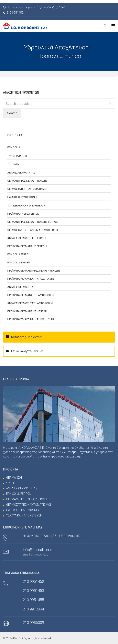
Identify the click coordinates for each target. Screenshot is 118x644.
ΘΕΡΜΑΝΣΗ (20, 156)
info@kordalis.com (38, 550)
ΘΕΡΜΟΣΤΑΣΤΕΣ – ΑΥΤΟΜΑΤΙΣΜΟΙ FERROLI (33, 230)
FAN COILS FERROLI (19, 254)
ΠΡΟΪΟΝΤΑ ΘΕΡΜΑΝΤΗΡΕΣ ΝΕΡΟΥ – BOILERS (34, 271)
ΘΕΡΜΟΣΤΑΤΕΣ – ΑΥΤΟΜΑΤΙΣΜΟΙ (27, 189)
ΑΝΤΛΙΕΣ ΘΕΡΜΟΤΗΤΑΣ (21, 173)
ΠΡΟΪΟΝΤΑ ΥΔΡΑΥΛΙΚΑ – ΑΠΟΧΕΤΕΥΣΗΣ (31, 279)
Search (12, 113)
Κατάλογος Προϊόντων (24, 337)
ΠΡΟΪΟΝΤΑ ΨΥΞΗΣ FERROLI (23, 214)
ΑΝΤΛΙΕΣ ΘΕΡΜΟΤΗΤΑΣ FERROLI (26, 238)
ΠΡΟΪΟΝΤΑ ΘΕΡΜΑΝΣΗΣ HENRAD (27, 311)
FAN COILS (14, 147)
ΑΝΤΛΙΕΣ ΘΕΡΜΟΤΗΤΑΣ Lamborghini (30, 303)
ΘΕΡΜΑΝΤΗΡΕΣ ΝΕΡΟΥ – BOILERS (27, 181)
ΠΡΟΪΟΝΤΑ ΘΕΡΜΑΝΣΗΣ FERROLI (27, 246)
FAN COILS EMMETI (19, 263)
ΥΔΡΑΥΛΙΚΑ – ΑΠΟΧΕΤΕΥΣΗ (29, 206)
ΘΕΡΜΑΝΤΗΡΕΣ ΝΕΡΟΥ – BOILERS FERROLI (33, 222)
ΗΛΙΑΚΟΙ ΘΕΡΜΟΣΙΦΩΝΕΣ (23, 197)
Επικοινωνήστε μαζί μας (25, 351)
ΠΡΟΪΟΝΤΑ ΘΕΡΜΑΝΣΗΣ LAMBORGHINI (31, 295)
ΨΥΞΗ (16, 164)
